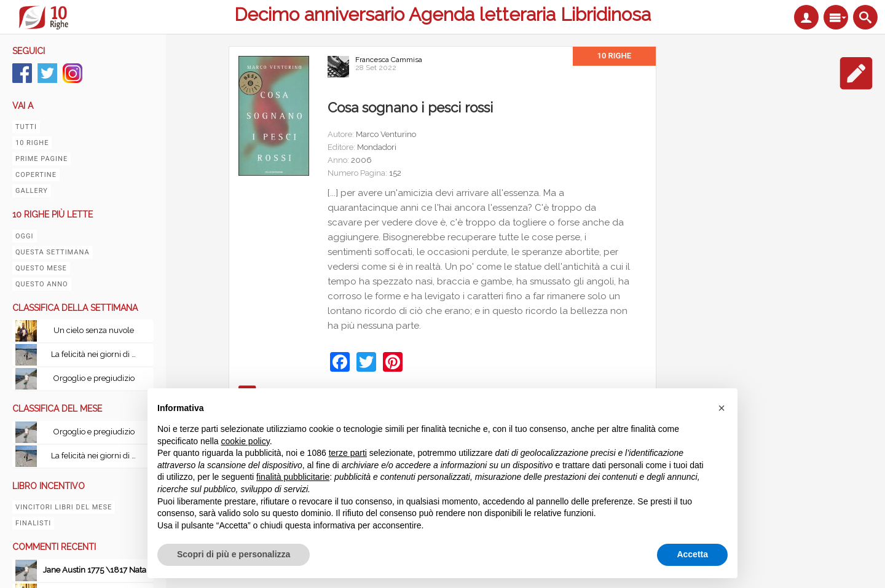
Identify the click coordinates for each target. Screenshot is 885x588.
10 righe (32, 143)
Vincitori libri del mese (64, 507)
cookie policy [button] (246, 441)
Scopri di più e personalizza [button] (234, 554)
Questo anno (42, 284)
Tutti (26, 127)
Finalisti (33, 523)
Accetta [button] (692, 554)
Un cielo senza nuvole (94, 330)
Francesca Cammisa (389, 60)
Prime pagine (41, 159)
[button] (722, 408)
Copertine (36, 175)
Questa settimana (53, 252)
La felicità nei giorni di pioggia (97, 354)
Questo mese (41, 268)
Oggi (25, 236)
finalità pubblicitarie (293, 477)
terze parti (348, 453)
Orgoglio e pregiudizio (94, 378)
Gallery (32, 191)
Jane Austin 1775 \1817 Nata (95, 570)
